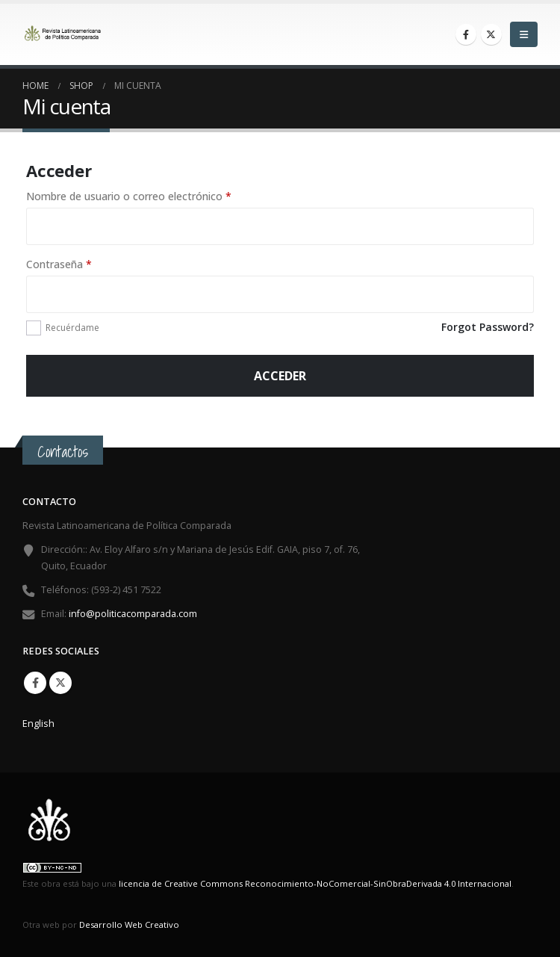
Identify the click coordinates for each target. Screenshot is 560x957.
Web (134, 925)
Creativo (162, 925)
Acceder (280, 376)
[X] (491, 34)
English (38, 724)
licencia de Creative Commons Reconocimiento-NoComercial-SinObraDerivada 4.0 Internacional (315, 883)
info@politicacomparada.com (133, 614)
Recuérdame (72, 328)
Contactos (63, 452)
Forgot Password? (488, 327)
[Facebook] (466, 34)
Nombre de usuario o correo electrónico (156, 196)
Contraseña (86, 264)
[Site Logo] (63, 34)
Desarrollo (101, 925)
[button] (524, 34)
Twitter (60, 683)
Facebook (35, 683)
